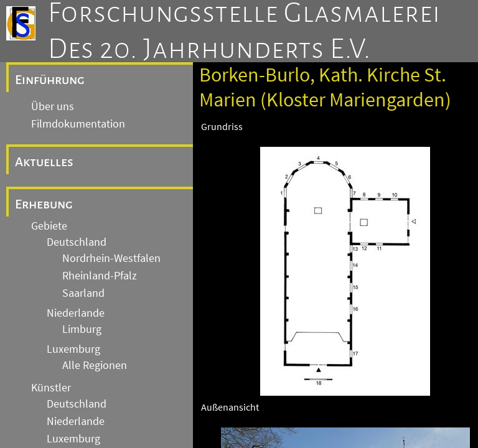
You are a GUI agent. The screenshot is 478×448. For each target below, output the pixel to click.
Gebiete (49, 226)
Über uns (53, 106)
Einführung (50, 80)
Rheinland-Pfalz (100, 276)
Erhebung (44, 204)
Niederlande (76, 313)
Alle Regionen (95, 365)
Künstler (51, 388)
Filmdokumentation (78, 124)
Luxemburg (73, 349)
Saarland (83, 293)
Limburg (82, 329)
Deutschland (77, 242)
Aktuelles (44, 162)
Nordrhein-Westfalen (111, 258)
